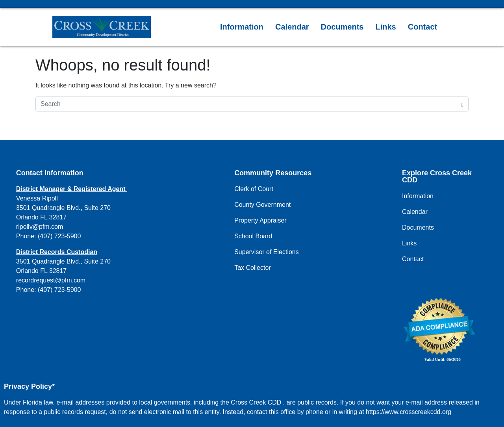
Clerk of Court (254, 189)
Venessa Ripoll (37, 198)
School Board (253, 236)
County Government (262, 205)
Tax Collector (252, 268)
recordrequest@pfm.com (51, 280)
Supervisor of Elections (267, 252)
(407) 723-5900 (59, 236)
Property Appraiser (260, 220)
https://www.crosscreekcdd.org (409, 412)
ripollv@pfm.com (40, 227)
